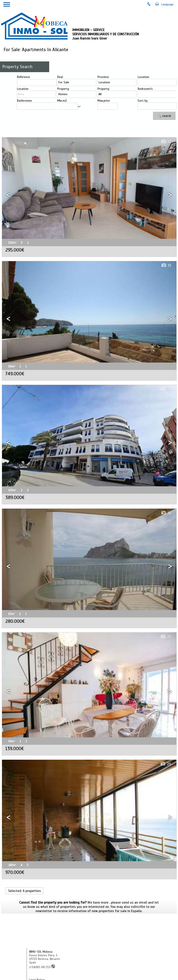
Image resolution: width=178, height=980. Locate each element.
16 (166, 513)
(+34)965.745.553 (42, 967)
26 (166, 637)
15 (166, 265)
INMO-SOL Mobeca (41, 952)
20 (166, 389)
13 (166, 142)
